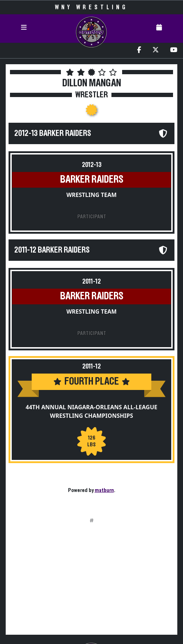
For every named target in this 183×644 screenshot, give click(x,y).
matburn (104, 490)
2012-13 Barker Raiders (53, 133)
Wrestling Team (91, 195)
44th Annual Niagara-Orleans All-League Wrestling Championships (91, 411)
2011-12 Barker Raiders (52, 250)
